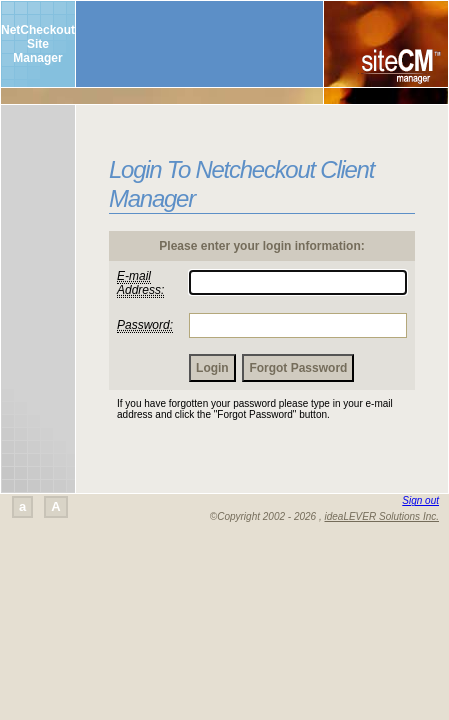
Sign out (420, 500)
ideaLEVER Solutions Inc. (381, 516)
